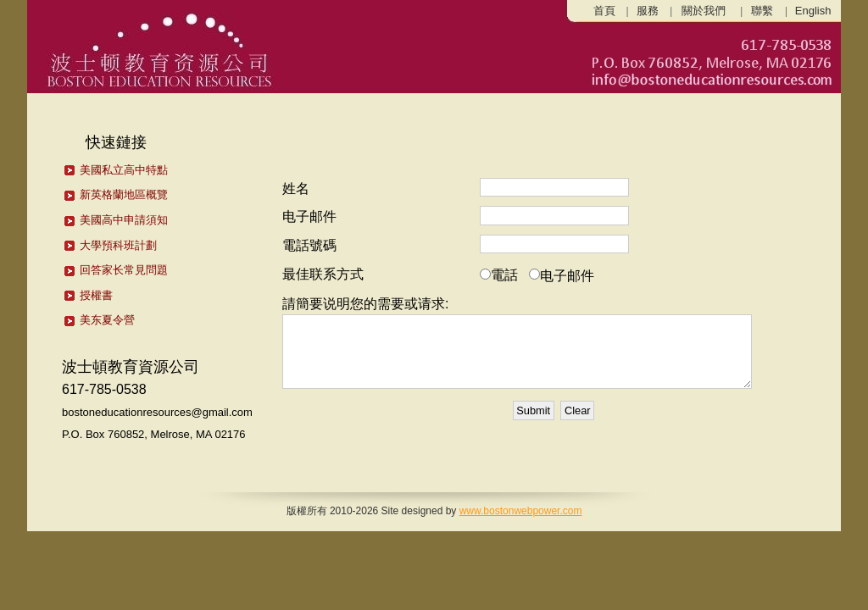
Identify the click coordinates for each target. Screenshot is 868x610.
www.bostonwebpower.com (521, 511)
